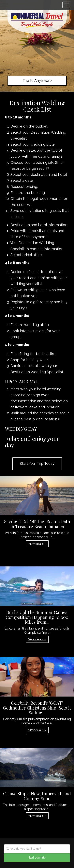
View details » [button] (37, 544)
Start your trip (37, 858)
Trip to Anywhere (37, 81)
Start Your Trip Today (37, 463)
